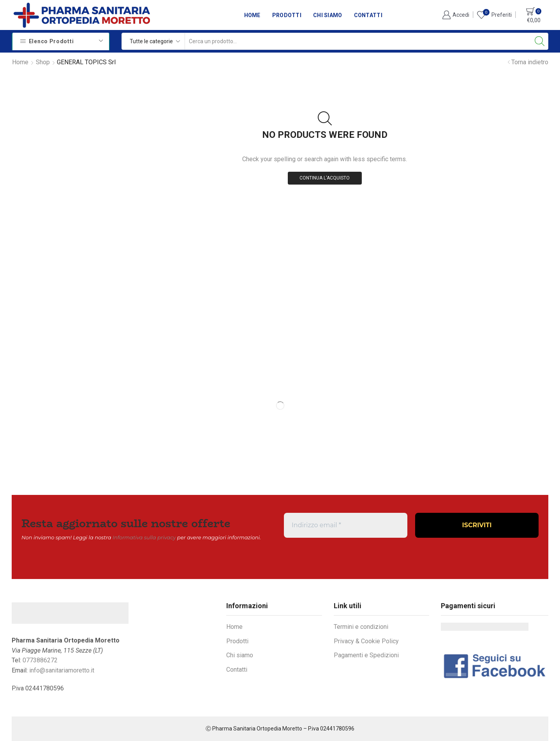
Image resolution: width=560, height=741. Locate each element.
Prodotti (287, 15)
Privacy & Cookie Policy (366, 641)
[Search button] (540, 41)
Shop (43, 62)
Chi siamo (328, 15)
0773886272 (40, 660)
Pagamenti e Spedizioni (366, 655)
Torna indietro (530, 62)
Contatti (368, 15)
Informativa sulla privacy (144, 537)
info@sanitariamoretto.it (62, 670)
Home (252, 15)
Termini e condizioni (361, 627)
